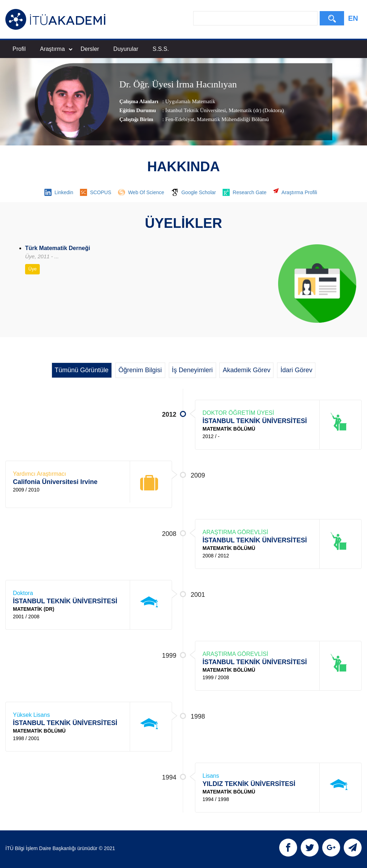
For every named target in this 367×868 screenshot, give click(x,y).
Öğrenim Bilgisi (140, 370)
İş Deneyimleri (192, 370)
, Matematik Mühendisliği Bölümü (232, 119)
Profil (19, 49)
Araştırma (56, 49)
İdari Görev (296, 370)
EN (353, 18)
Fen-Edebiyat (180, 119)
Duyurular (126, 49)
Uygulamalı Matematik (190, 101)
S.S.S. (161, 49)
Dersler (90, 49)
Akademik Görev (246, 370)
